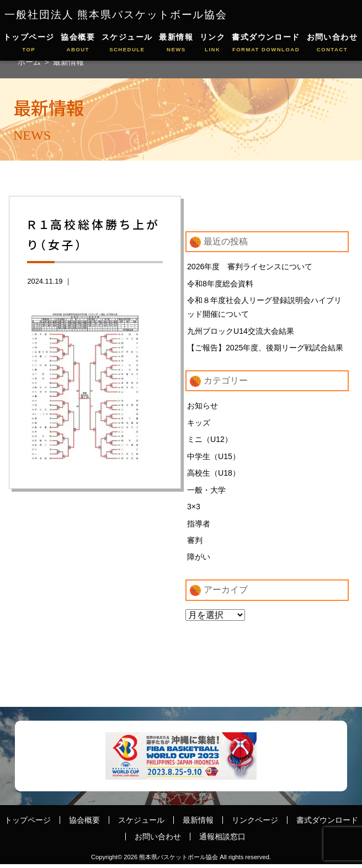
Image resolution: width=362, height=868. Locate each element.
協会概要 (78, 43)
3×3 (194, 509)
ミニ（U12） (210, 441)
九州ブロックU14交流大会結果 (241, 332)
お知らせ (203, 407)
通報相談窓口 (222, 840)
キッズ (199, 424)
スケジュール (127, 43)
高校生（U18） (214, 475)
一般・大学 (206, 492)
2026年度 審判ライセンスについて (250, 267)
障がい (199, 561)
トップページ (29, 43)
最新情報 (176, 43)
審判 (195, 544)
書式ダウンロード (266, 43)
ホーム (30, 62)
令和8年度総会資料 (220, 284)
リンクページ (255, 823)
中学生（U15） (214, 459)
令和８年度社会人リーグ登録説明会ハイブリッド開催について (264, 308)
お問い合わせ (332, 43)
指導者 (199, 526)
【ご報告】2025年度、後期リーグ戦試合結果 (265, 349)
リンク (212, 43)
